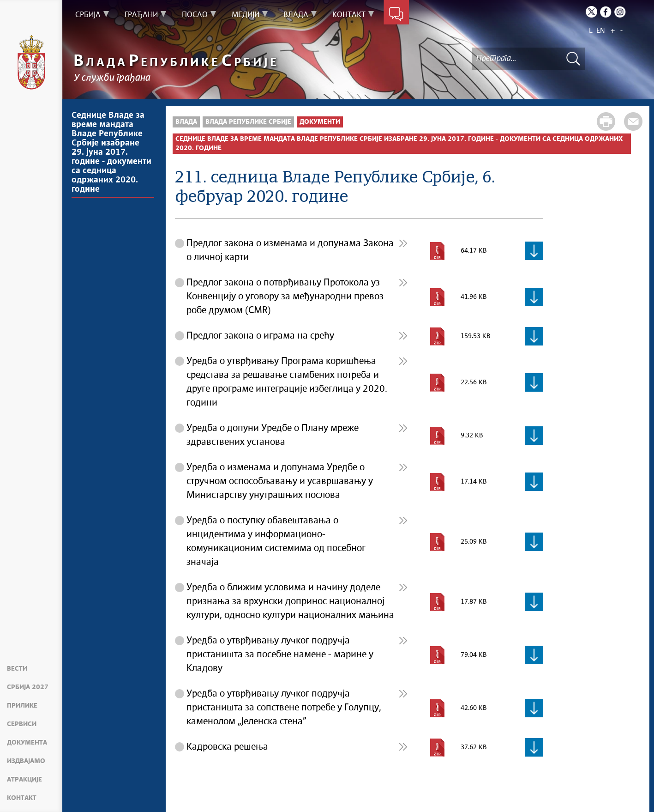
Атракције (24, 780)
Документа (27, 743)
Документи (320, 122)
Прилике (22, 706)
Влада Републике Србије (248, 122)
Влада (186, 122)
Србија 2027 (28, 687)
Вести (17, 669)
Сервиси (22, 724)
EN (601, 31)
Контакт (22, 798)
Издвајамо (26, 761)
